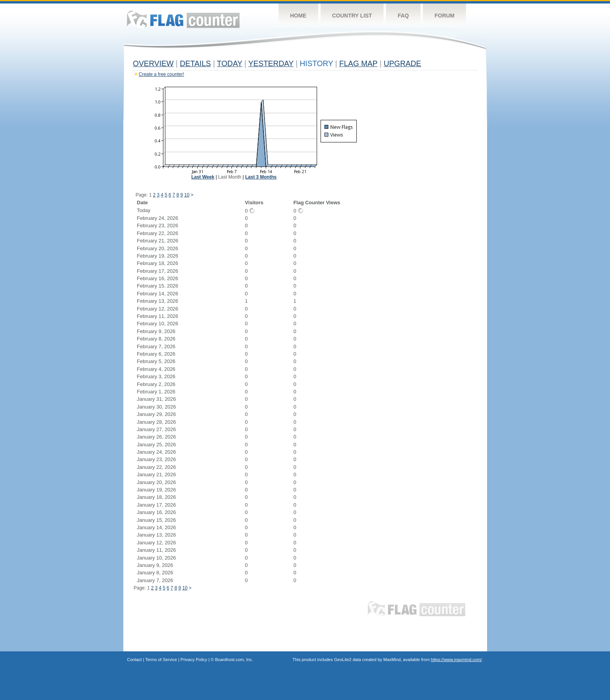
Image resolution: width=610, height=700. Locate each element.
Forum (444, 16)
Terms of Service (161, 660)
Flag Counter (183, 19)
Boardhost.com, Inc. (234, 660)
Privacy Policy (194, 660)
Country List (352, 16)
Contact (135, 660)
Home (298, 16)
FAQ (403, 16)
